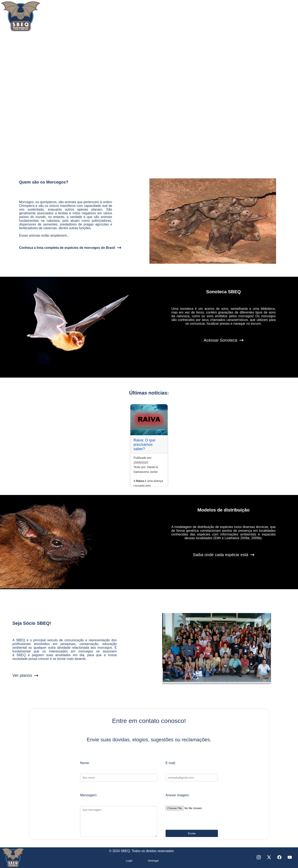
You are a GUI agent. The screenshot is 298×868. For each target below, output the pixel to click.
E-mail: (171, 763)
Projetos (201, 18)
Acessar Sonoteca (220, 340)
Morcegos (160, 18)
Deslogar (153, 861)
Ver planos (22, 675)
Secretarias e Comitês (109, 18)
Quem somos (54, 18)
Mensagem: (89, 795)
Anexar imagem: (178, 795)
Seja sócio (283, 18)
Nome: (85, 763)
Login (129, 861)
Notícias (242, 18)
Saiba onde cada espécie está (221, 555)
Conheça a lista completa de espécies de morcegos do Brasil (67, 248)
